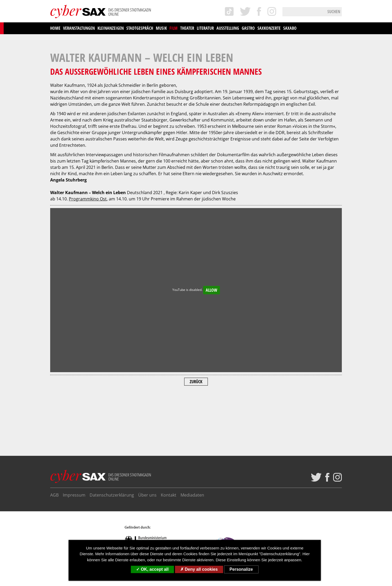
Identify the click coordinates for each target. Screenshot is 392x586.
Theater (187, 28)
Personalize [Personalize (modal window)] (241, 569)
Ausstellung (228, 28)
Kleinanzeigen (111, 28)
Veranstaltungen (79, 28)
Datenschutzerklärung (112, 495)
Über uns (147, 495)
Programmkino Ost (88, 256)
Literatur (205, 28)
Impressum (74, 495)
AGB (54, 495)
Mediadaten (192, 495)
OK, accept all (152, 569)
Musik (161, 28)
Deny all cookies (199, 569)
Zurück (196, 438)
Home (55, 28)
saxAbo (290, 28)
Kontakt (169, 495)
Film (174, 28)
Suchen (334, 12)
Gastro (248, 28)
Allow (212, 347)
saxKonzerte (269, 28)
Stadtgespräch (140, 28)
